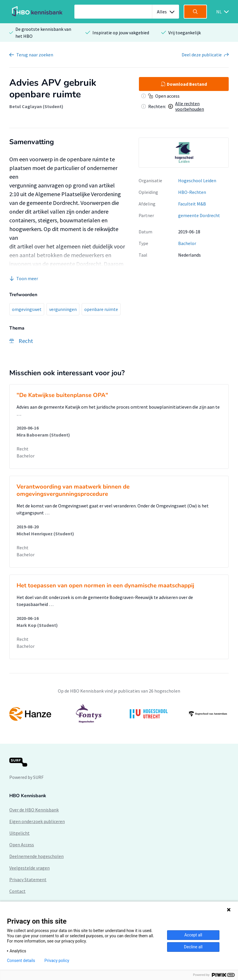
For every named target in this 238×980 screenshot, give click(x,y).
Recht (23, 449)
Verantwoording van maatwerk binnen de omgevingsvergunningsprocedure (73, 490)
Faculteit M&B (192, 204)
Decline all (193, 947)
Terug (35, 55)
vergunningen (63, 309)
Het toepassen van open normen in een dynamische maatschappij (105, 585)
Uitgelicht (19, 833)
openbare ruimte (101, 309)
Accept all (193, 935)
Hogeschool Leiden (197, 180)
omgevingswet (27, 309)
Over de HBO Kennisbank (34, 810)
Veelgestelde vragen (29, 868)
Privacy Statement (28, 879)
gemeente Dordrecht (199, 215)
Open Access (22, 845)
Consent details (21, 961)
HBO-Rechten (192, 192)
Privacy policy (57, 961)
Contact (17, 891)
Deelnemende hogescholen (36, 856)
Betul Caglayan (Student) (36, 106)
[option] (184, 153)
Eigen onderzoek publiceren (37, 821)
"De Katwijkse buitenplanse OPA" (62, 395)
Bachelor (187, 243)
